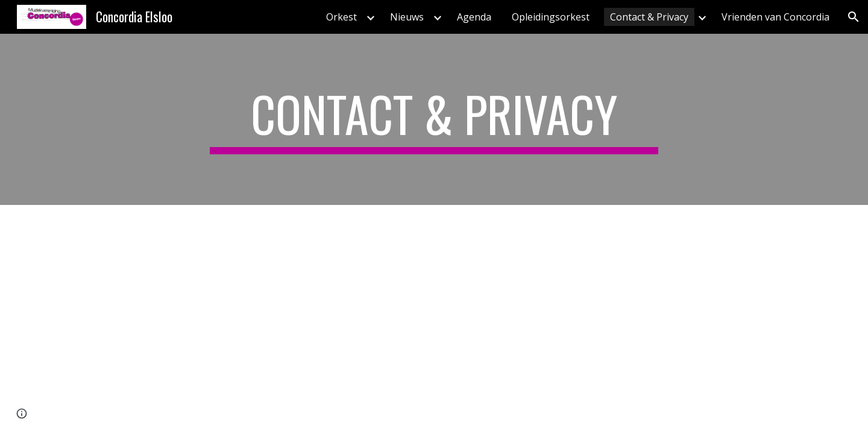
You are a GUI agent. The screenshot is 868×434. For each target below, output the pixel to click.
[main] (434, 119)
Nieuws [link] (407, 17)
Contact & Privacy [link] (649, 17)
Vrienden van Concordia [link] (775, 17)
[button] (854, 17)
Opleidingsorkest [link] (551, 17)
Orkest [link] (341, 17)
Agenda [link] (474, 17)
